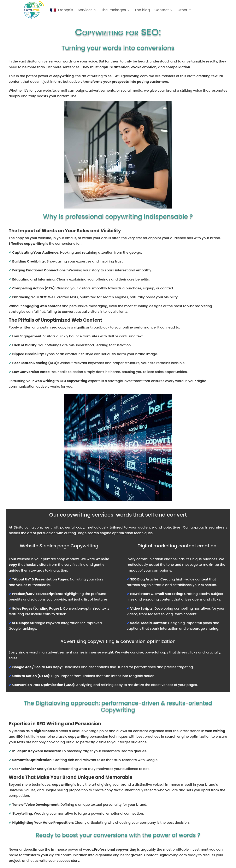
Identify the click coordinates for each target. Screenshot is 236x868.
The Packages (114, 10)
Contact (162, 10)
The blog (142, 10)
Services (85, 10)
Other (182, 10)
